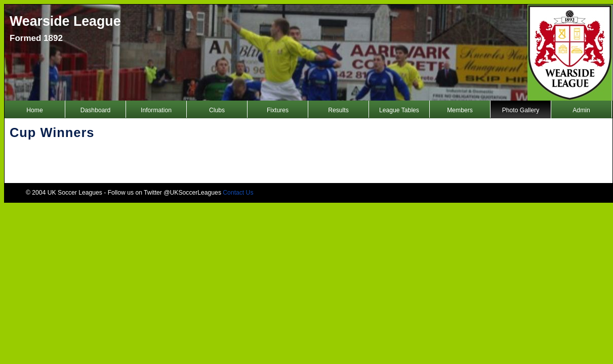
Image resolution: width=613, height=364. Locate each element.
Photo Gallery (521, 110)
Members (460, 110)
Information (156, 110)
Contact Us (238, 193)
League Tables (399, 110)
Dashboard (95, 110)
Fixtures (278, 110)
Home (34, 110)
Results (338, 110)
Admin (581, 110)
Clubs (217, 110)
